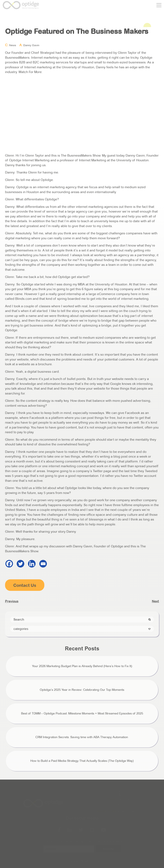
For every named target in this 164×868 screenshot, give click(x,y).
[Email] (43, 564)
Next (155, 601)
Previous (12, 601)
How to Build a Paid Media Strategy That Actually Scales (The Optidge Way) (82, 761)
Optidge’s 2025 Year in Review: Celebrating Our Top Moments (82, 690)
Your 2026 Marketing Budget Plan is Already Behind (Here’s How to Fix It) (82, 666)
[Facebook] (9, 564)
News (13, 45)
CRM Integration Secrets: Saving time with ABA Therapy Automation (82, 737)
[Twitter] (20, 564)
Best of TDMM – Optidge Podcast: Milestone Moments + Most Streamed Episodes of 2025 (82, 713)
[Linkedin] (32, 564)
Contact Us (25, 585)
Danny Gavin (31, 45)
